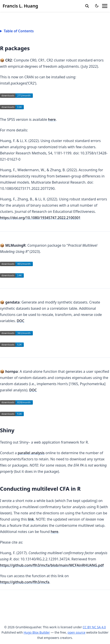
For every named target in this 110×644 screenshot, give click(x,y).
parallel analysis (31, 453)
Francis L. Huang (20, 6)
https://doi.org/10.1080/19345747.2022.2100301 (40, 218)
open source (76, 632)
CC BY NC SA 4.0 (94, 627)
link (31, 519)
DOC (21, 321)
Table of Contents (19, 31)
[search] (87, 6)
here (52, 119)
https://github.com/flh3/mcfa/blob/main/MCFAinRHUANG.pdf (52, 565)
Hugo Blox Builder (37, 632)
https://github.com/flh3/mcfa (25, 582)
